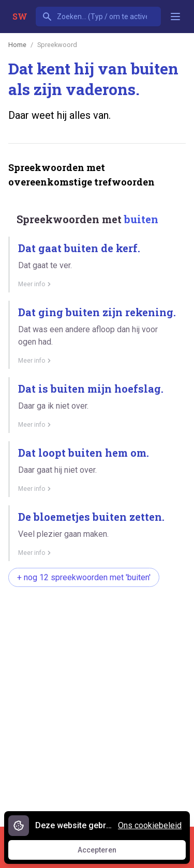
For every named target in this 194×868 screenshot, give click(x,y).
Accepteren (107, 853)
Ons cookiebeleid (150, 825)
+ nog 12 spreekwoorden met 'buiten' (84, 577)
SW (20, 16)
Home (17, 45)
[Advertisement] (97, 701)
